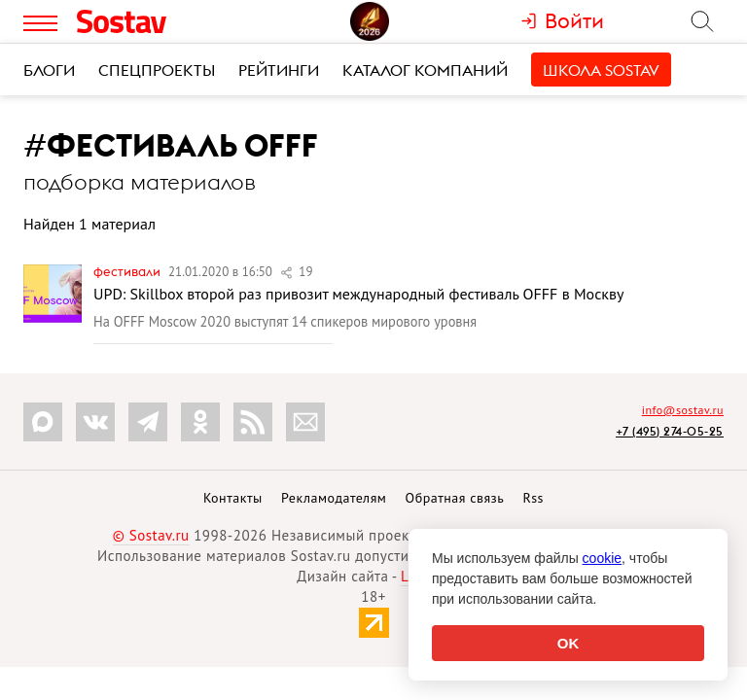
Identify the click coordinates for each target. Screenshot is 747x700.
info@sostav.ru (683, 410)
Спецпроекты (157, 70)
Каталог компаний (425, 70)
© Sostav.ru (151, 535)
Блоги (49, 70)
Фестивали (128, 271)
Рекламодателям (334, 498)
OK (569, 643)
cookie (602, 558)
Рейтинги (279, 70)
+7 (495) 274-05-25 (670, 431)
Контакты (233, 498)
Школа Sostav (601, 70)
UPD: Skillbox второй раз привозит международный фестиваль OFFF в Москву (358, 294)
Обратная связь (455, 498)
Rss (534, 498)
